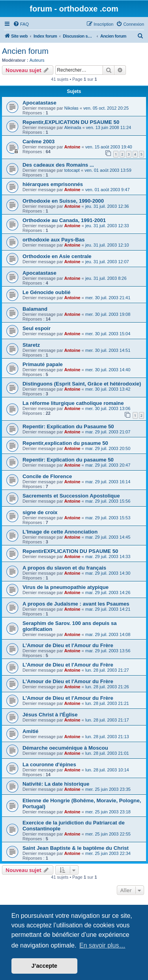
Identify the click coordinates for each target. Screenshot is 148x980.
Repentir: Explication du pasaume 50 (68, 460)
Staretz (31, 345)
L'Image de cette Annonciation (60, 532)
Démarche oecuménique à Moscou (65, 748)
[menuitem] (21, 24)
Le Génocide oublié (47, 292)
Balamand (35, 309)
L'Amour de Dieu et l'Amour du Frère (68, 645)
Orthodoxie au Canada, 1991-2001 (64, 220)
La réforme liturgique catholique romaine (73, 403)
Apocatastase (39, 103)
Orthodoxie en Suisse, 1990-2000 (63, 201)
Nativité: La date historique (56, 784)
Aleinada (73, 127)
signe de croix (40, 512)
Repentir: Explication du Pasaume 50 (68, 426)
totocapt (72, 170)
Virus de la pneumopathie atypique (66, 587)
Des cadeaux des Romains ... (58, 165)
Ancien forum (25, 51)
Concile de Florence (47, 476)
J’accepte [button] (45, 966)
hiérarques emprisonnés (53, 184)
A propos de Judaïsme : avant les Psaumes (76, 604)
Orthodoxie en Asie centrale (57, 256)
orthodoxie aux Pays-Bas (54, 240)
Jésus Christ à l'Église (50, 715)
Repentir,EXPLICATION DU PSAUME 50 (71, 122)
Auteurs (37, 60)
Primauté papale (43, 364)
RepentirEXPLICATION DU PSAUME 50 (70, 551)
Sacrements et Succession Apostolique (71, 496)
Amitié (30, 731)
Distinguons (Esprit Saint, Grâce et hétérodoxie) (82, 384)
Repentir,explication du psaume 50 (65, 443)
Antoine (72, 147)
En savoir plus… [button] (102, 945)
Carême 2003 (38, 141)
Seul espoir (37, 328)
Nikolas (71, 108)
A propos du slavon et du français (64, 568)
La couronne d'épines (49, 764)
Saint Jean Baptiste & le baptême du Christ (76, 848)
